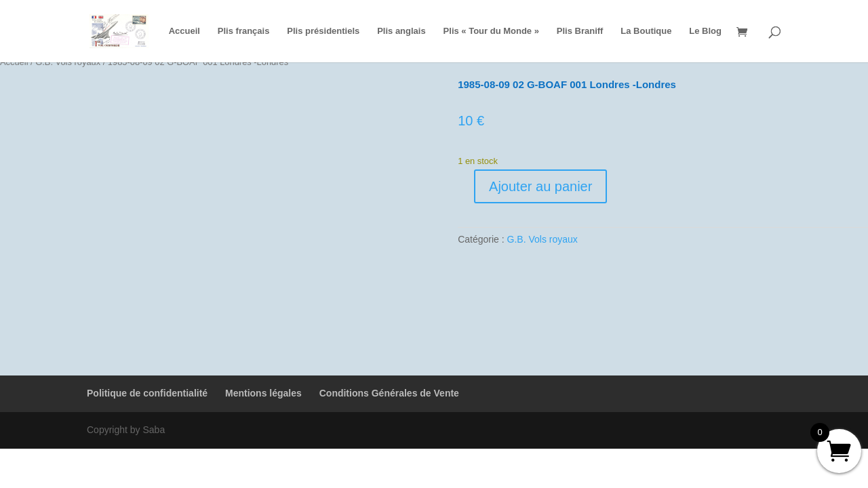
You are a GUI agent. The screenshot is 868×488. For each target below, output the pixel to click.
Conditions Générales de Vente (389, 393)
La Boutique (646, 31)
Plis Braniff (580, 31)
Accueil (184, 31)
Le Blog (705, 31)
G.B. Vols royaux (542, 239)
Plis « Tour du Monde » (491, 31)
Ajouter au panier (540, 186)
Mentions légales (263, 393)
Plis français (244, 31)
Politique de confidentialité (147, 393)
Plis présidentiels (323, 31)
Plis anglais (401, 31)
